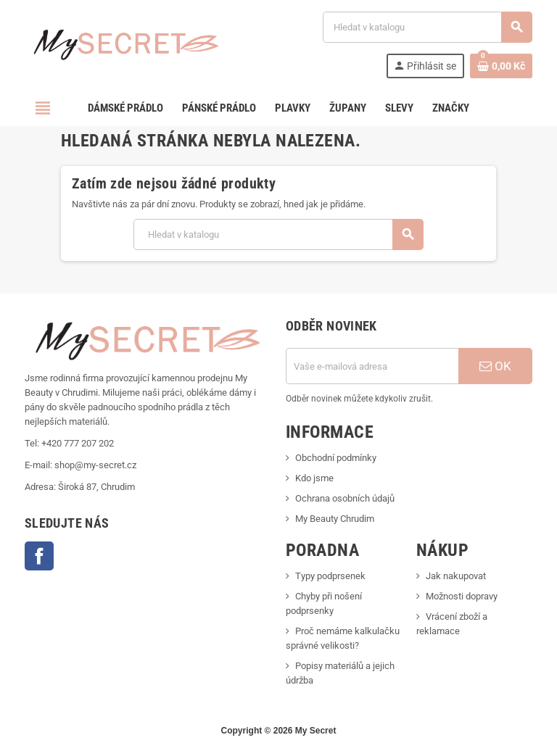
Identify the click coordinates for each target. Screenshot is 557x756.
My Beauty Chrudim (335, 519)
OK (495, 366)
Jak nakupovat (456, 576)
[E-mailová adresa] (372, 366)
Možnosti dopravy (462, 596)
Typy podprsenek (330, 576)
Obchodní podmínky (336, 458)
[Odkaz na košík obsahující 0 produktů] (501, 66)
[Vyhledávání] (427, 27)
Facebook (39, 556)
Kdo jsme (314, 478)
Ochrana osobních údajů (345, 498)
